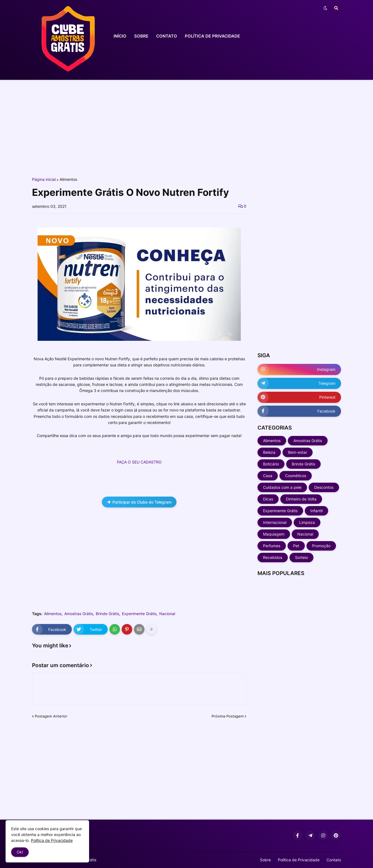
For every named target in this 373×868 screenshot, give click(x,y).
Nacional (167, 614)
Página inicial (44, 179)
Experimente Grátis (139, 614)
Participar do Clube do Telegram (139, 502)
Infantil (316, 511)
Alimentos (68, 179)
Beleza (269, 452)
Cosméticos (296, 476)
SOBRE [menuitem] (141, 36)
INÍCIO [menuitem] (120, 36)
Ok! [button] (20, 852)
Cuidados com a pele (282, 487)
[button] (325, 8)
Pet (296, 546)
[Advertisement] (186, 127)
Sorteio (301, 557)
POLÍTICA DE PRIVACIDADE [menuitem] (212, 36)
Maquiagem (274, 534)
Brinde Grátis (107, 614)
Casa (268, 476)
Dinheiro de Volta (301, 499)
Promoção (321, 546)
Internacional (275, 522)
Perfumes (272, 546)
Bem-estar (298, 452)
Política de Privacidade (299, 860)
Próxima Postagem (228, 716)
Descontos (324, 487)
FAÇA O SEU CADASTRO (139, 462)
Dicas (268, 499)
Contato (334, 860)
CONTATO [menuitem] (167, 36)
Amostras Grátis (79, 614)
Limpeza (307, 522)
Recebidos (273, 557)
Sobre (265, 860)
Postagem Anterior (51, 716)
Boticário (271, 464)
